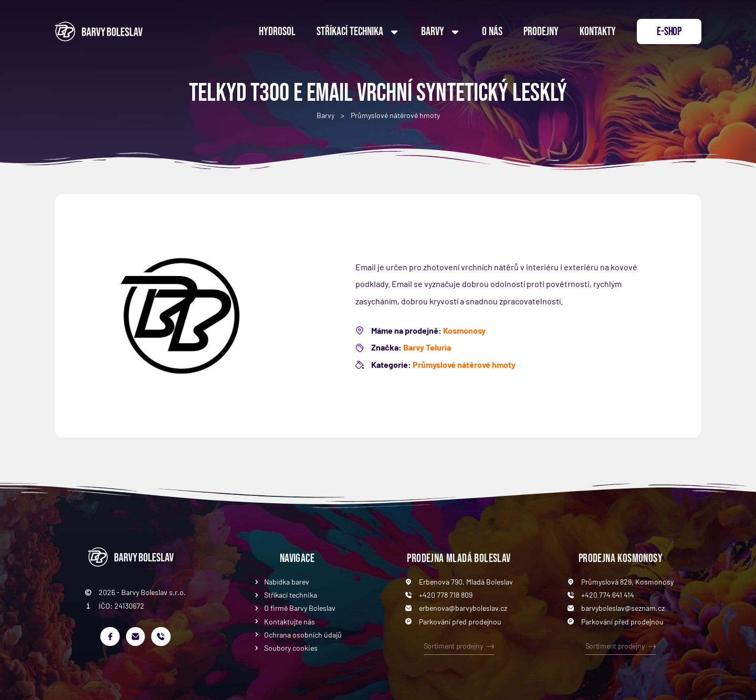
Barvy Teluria (427, 347)
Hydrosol (277, 32)
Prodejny (541, 32)
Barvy (441, 32)
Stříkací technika (358, 32)
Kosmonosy (464, 330)
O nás (492, 32)
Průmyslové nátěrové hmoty (395, 115)
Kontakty (598, 32)
